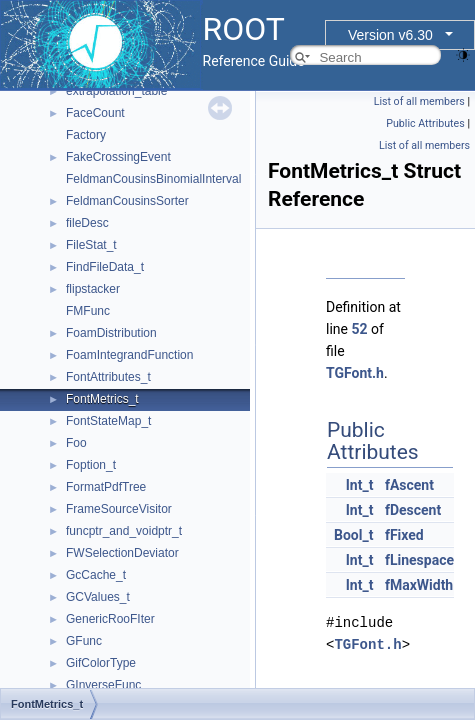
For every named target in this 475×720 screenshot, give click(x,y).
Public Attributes (425, 123)
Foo (76, 443)
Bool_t (353, 535)
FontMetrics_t (102, 399)
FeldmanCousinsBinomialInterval (153, 179)
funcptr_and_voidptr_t (124, 531)
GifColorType (101, 663)
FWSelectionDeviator (122, 553)
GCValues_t (98, 597)
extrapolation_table (116, 91)
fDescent (413, 510)
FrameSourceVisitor (119, 509)
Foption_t (91, 465)
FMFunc (88, 311)
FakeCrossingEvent (118, 157)
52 (359, 329)
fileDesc (87, 223)
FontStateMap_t (108, 421)
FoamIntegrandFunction (129, 355)
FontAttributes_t (108, 377)
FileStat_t (91, 245)
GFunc (84, 641)
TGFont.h (355, 373)
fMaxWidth (419, 585)
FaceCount (95, 113)
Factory (86, 135)
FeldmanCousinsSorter (127, 201)
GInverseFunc (103, 685)
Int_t (360, 485)
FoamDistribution (111, 333)
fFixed (404, 535)
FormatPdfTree (106, 487)
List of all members (419, 101)
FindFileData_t (105, 267)
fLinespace (419, 560)
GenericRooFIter (110, 619)
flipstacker (93, 289)
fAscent (409, 485)
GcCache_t (96, 575)
